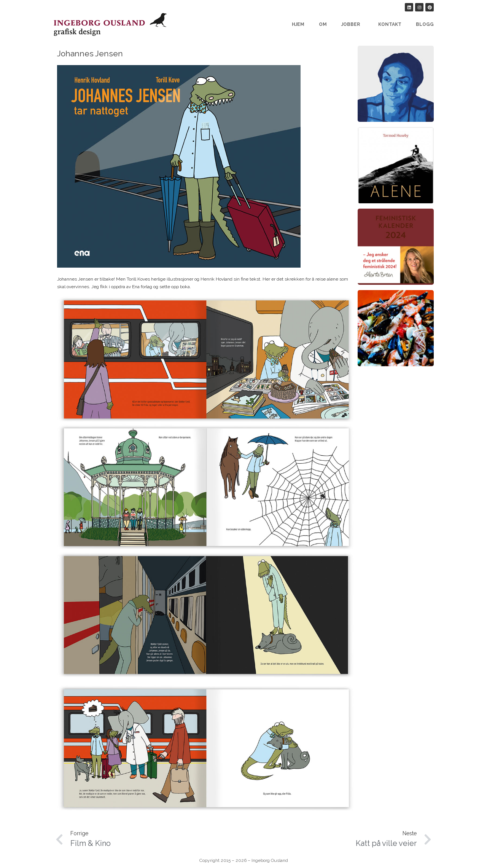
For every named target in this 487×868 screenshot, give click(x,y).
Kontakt (390, 24)
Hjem (298, 24)
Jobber (353, 24)
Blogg (425, 24)
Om (323, 24)
